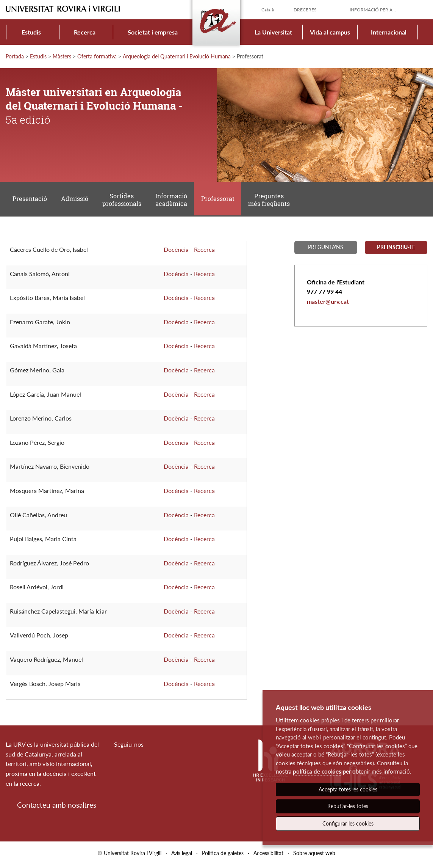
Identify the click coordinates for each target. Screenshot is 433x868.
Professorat (220, 201)
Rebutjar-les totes (348, 806)
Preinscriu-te (396, 250)
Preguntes (272, 201)
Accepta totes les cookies (348, 789)
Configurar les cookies (348, 823)
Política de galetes (223, 856)
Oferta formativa (97, 56)
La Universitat (273, 32)
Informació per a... (373, 10)
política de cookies (317, 771)
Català (268, 10)
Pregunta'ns (326, 250)
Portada (15, 56)
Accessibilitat (268, 856)
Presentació (30, 201)
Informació (173, 201)
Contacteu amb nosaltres (57, 808)
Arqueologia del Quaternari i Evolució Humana (177, 56)
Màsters (62, 56)
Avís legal (182, 856)
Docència (176, 252)
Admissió (76, 201)
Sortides (123, 201)
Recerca (85, 32)
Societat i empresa (153, 32)
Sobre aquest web (314, 856)
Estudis (31, 32)
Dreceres (305, 10)
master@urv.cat (328, 304)
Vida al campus (330, 32)
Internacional (389, 32)
